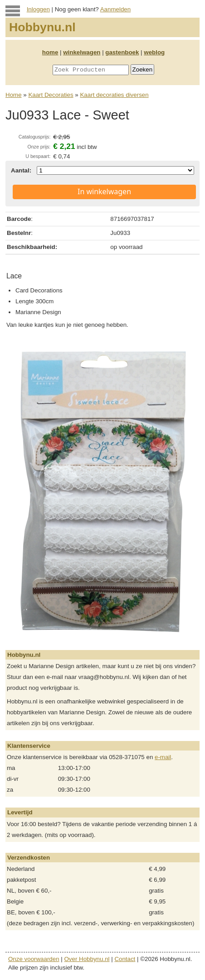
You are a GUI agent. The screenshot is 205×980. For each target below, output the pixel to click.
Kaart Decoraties (51, 95)
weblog (154, 52)
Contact (125, 959)
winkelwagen (82, 52)
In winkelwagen (104, 191)
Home (14, 95)
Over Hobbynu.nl (87, 959)
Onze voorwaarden (34, 959)
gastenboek (122, 52)
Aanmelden (115, 9)
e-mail (163, 757)
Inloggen (38, 9)
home (50, 52)
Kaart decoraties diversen (114, 95)
